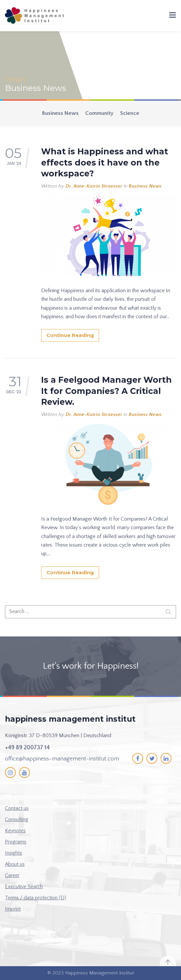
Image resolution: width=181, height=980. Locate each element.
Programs (16, 842)
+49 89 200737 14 (27, 748)
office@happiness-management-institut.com (62, 759)
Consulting (17, 819)
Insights (13, 853)
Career (12, 875)
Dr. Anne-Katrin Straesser (94, 186)
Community (99, 113)
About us (15, 864)
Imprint (13, 909)
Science (130, 113)
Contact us (17, 808)
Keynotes (15, 831)
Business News (60, 113)
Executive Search (24, 887)
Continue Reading (70, 335)
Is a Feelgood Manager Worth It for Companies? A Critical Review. (106, 391)
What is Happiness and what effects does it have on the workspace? (105, 162)
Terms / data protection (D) (36, 898)
